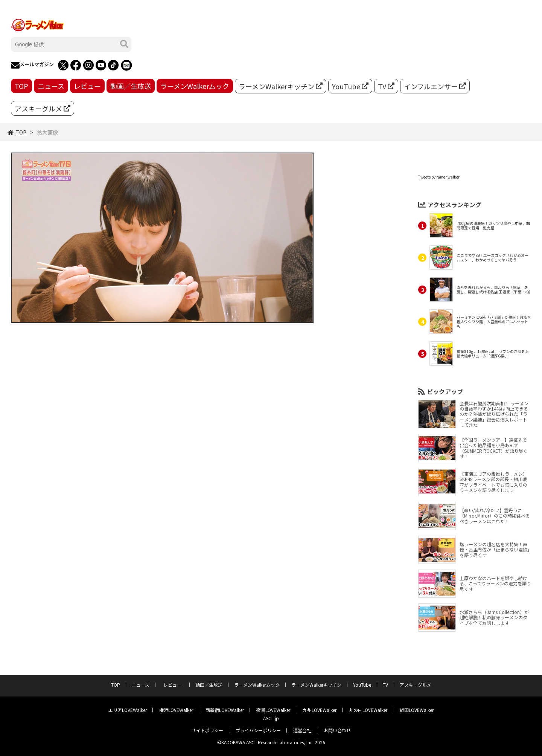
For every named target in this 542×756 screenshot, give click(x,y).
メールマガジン (32, 65)
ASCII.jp (271, 718)
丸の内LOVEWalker (368, 710)
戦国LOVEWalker (417, 710)
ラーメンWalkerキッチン (281, 86)
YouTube (350, 86)
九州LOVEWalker (320, 710)
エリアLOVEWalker (128, 710)
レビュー (87, 86)
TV (386, 86)
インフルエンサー (435, 86)
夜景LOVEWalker (273, 710)
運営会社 (302, 730)
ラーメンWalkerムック (195, 86)
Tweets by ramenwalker (439, 177)
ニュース (51, 86)
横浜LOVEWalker (176, 710)
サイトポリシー (207, 730)
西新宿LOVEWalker (225, 710)
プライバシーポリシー (258, 730)
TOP (21, 86)
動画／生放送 (131, 86)
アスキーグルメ (43, 108)
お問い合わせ (337, 730)
